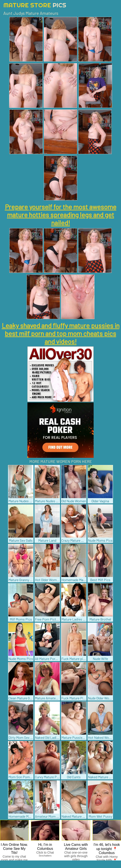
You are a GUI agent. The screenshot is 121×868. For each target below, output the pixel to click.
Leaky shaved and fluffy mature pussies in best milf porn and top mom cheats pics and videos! (61, 333)
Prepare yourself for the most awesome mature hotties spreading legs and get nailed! (61, 215)
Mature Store (35, 5)
